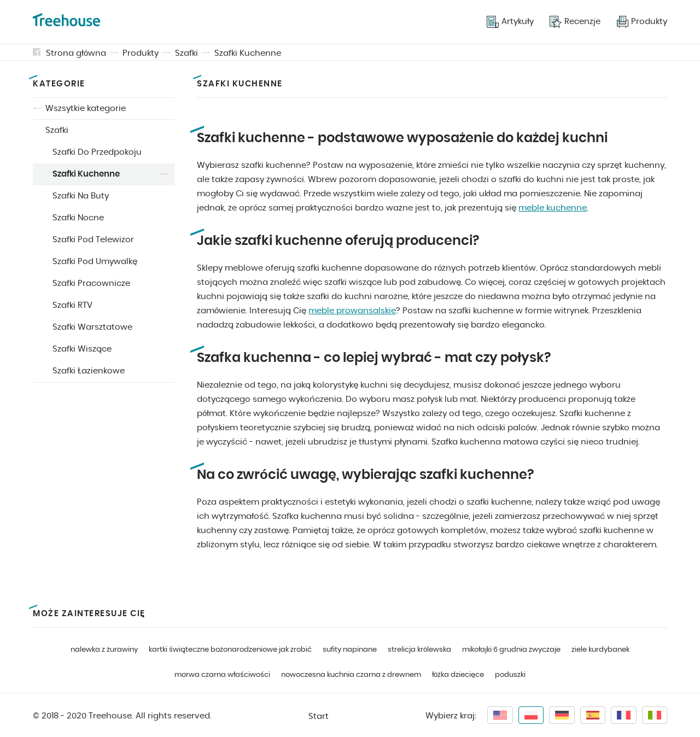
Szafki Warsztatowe (92, 327)
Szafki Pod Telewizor (93, 240)
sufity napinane (350, 650)
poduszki (510, 675)
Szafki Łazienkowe (89, 371)
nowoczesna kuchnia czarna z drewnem (351, 675)
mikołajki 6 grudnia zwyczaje (511, 650)
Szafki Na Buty (81, 196)
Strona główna (76, 53)
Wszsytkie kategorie (86, 109)
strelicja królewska (419, 650)
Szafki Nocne (78, 218)
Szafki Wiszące (82, 349)
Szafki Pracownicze (91, 283)
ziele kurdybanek (600, 650)
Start (319, 716)
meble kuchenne (553, 208)
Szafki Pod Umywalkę (95, 262)
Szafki (186, 53)
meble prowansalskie (352, 311)
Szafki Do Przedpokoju (97, 152)
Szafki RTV (72, 305)
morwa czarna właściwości (222, 675)
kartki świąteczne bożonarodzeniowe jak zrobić (230, 650)
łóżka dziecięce (458, 675)
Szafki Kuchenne (248, 53)
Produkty (141, 53)
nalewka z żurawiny (104, 650)
